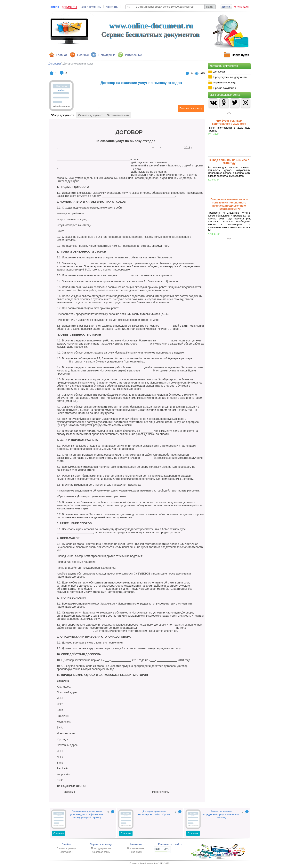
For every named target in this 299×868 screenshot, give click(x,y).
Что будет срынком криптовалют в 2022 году (229, 122)
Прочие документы (222, 88)
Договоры (216, 72)
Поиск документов (101, 848)
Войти (226, 7)
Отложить (59, 833)
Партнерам (135, 852)
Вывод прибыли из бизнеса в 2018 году (229, 162)
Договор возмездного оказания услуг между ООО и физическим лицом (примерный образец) (87, 814)
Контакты (112, 7)
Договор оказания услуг (78, 64)
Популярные (107, 55)
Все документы (91, 7)
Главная (62, 55)
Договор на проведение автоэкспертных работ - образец (154, 813)
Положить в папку (190, 108)
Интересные (133, 55)
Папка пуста (240, 55)
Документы (67, 852)
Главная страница (66, 848)
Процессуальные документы (228, 77)
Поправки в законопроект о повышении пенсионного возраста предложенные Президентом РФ (229, 204)
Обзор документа (62, 115)
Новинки (83, 55)
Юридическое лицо (222, 82)
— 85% (162, 849)
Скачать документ (90, 115)
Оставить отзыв (118, 115)
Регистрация (241, 7)
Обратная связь (101, 852)
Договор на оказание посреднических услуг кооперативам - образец (221, 814)
